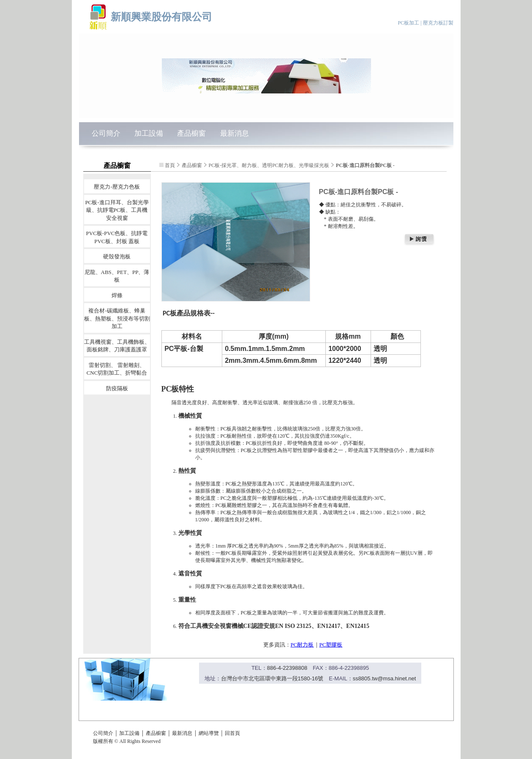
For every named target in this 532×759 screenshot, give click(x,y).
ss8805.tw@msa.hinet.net (385, 678)
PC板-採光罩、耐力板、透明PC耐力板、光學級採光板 (269, 165)
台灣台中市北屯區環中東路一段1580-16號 (272, 678)
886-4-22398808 (287, 668)
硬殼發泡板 (117, 256)
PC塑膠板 (331, 645)
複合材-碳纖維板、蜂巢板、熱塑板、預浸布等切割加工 (117, 318)
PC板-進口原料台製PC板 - (365, 165)
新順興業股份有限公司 (161, 17)
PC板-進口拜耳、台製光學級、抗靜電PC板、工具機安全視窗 (117, 210)
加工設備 (149, 133)
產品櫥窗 (191, 133)
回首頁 (232, 733)
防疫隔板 (117, 388)
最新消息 (235, 133)
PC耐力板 (302, 645)
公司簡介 (106, 133)
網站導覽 (209, 733)
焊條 (117, 295)
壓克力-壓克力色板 (117, 187)
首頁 (170, 165)
